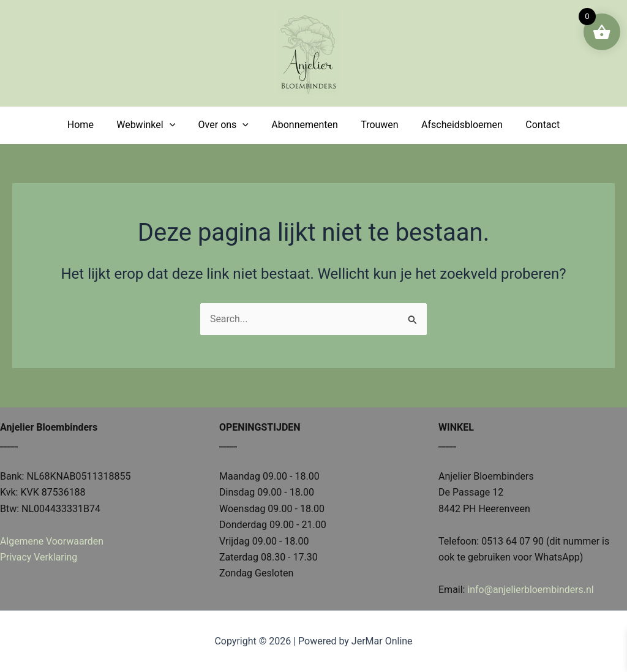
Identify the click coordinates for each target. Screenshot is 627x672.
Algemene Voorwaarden (52, 541)
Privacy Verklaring (39, 557)
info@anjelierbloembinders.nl (531, 590)
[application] (176, 125)
